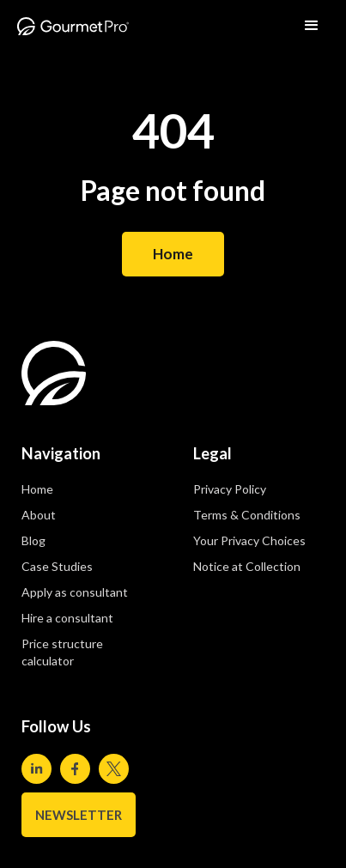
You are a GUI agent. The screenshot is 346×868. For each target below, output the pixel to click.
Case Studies (57, 566)
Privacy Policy (230, 489)
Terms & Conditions (247, 515)
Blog (33, 540)
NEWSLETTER (79, 815)
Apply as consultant (75, 592)
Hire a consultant (67, 618)
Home (173, 254)
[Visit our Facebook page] (75, 769)
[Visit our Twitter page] (114, 769)
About (39, 515)
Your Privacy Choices (249, 540)
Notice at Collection (247, 566)
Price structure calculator (62, 652)
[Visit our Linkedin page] (36, 769)
